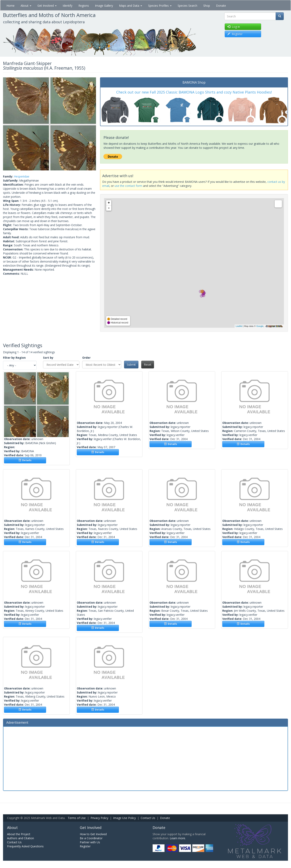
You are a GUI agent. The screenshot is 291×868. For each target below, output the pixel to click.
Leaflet (239, 326)
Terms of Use (77, 818)
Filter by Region (14, 358)
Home (11, 6)
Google (260, 326)
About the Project (19, 834)
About (26, 6)
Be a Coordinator (91, 838)
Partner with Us (90, 842)
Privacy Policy (99, 818)
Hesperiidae (22, 176)
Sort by (48, 358)
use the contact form (128, 186)
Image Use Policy (124, 818)
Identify (67, 6)
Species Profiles (160, 6)
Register (85, 846)
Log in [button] (234, 27)
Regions (84, 6)
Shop (207, 6)
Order (86, 358)
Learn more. (178, 838)
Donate (221, 6)
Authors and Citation (21, 838)
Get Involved (47, 6)
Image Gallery (104, 6)
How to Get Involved (93, 834)
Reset (148, 364)
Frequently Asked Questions (25, 846)
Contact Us (148, 818)
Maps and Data (131, 6)
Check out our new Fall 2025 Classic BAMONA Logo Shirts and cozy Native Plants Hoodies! (194, 92)
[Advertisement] (145, 758)
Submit (131, 364)
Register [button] (235, 34)
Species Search (187, 6)
